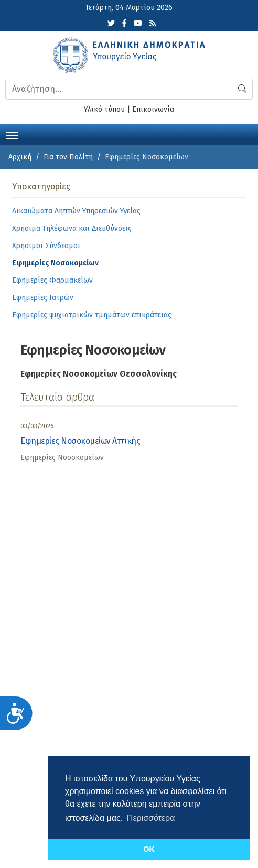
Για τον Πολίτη (68, 157)
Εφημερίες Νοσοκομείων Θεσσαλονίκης (99, 374)
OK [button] (149, 849)
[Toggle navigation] (12, 134)
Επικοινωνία (153, 109)
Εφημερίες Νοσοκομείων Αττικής (80, 441)
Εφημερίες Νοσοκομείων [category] (62, 458)
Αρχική (20, 157)
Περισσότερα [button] (151, 818)
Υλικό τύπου (104, 109)
